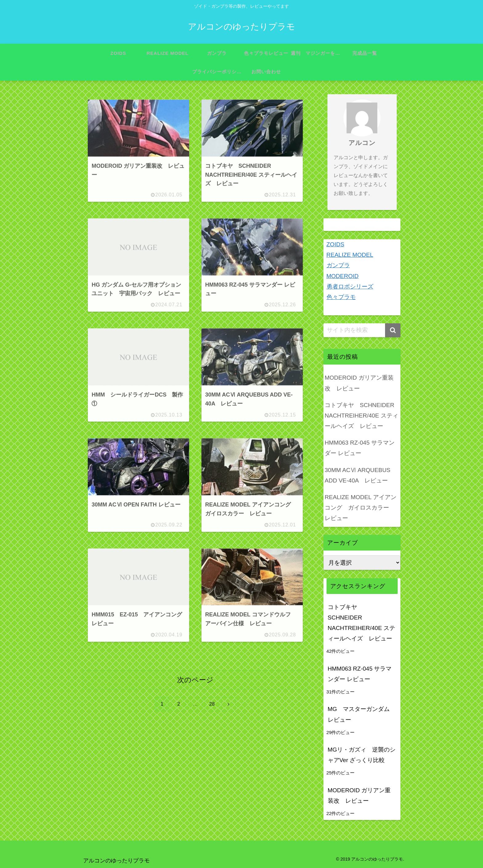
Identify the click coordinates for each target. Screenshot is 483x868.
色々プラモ (341, 297)
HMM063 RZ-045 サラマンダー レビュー (360, 448)
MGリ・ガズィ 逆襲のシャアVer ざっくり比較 (362, 755)
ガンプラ (338, 265)
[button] (393, 330)
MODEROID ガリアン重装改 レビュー (359, 383)
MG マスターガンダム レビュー (362, 714)
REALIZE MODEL (350, 255)
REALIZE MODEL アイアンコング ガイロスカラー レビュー (361, 508)
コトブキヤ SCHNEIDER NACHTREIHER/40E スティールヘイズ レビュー (361, 416)
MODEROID (343, 276)
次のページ (195, 680)
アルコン (362, 143)
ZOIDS (335, 244)
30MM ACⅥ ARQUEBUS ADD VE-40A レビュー (357, 475)
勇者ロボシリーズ (350, 287)
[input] (362, 330)
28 (212, 704)
